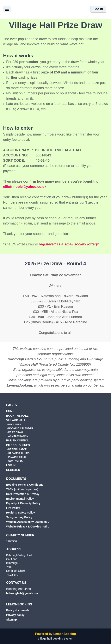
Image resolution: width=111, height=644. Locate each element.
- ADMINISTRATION (17, 436)
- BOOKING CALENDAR (20, 428)
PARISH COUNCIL (18, 440)
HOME (10, 411)
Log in (98, 9)
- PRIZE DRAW (15, 432)
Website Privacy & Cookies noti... (28, 527)
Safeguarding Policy (19, 517)
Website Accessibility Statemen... (28, 522)
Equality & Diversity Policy (23, 503)
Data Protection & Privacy (23, 494)
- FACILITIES (13, 425)
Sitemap (11, 620)
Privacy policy (15, 615)
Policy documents (18, 610)
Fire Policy (13, 508)
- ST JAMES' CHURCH (19, 453)
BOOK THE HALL (17, 416)
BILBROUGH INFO (18, 445)
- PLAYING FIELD (16, 457)
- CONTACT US (15, 461)
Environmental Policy (20, 499)
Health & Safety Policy (21, 513)
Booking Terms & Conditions (25, 485)
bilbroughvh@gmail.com (22, 593)
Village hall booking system (55, 639)
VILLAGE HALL (16, 420)
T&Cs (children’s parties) (22, 489)
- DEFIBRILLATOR (16, 449)
